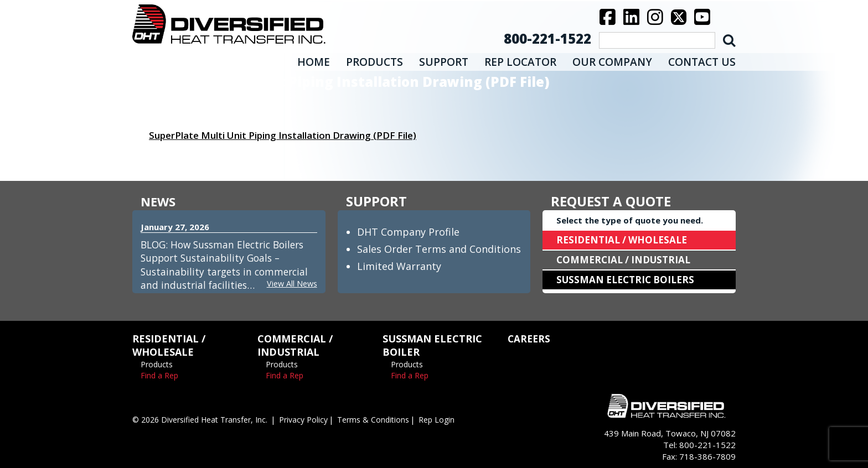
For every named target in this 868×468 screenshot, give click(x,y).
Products (157, 364)
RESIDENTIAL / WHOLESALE (625, 240)
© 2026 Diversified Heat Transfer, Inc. (206, 419)
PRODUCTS (374, 62)
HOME (314, 62)
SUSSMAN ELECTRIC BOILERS (629, 280)
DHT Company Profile (408, 232)
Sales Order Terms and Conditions (439, 249)
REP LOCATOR (520, 62)
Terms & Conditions (391, 419)
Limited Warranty (399, 266)
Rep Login (457, 419)
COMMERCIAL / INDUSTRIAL (626, 260)
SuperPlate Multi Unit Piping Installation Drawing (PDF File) (293, 135)
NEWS (160, 201)
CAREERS (530, 339)
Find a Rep (159, 375)
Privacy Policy (317, 419)
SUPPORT (444, 62)
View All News (291, 283)
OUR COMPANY (612, 62)
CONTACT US (702, 62)
